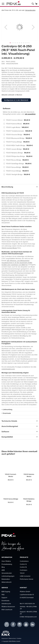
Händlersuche (6, 604)
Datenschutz (12, 638)
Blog (3, 567)
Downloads (5, 601)
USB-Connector (25, 576)
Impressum (5, 638)
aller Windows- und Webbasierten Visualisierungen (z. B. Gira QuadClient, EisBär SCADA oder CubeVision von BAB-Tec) (17, 263)
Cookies (19, 638)
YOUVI (22, 573)
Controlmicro (24, 561)
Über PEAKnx (6, 561)
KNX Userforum (7, 610)
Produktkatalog (7, 564)
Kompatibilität (7, 437)
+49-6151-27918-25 (29, 613)
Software (5, 432)
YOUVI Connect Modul (9, 248)
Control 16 (23, 567)
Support (4, 598)
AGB (3, 570)
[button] (6, 27)
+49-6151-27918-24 (28, 608)
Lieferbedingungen (8, 576)
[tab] (19, 187)
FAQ (3, 595)
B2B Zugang (6, 592)
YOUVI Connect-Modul (11, 475)
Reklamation (6, 579)
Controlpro (24, 570)
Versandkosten (30, 10)
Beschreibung (7, 187)
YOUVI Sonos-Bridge (11, 499)
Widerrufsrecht (6, 582)
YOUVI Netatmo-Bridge (29, 500)
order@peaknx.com (8, 369)
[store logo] (14, 3)
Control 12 (23, 564)
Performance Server (27, 579)
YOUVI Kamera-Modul (29, 475)
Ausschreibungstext (10, 426)
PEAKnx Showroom (8, 607)
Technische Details (9, 421)
